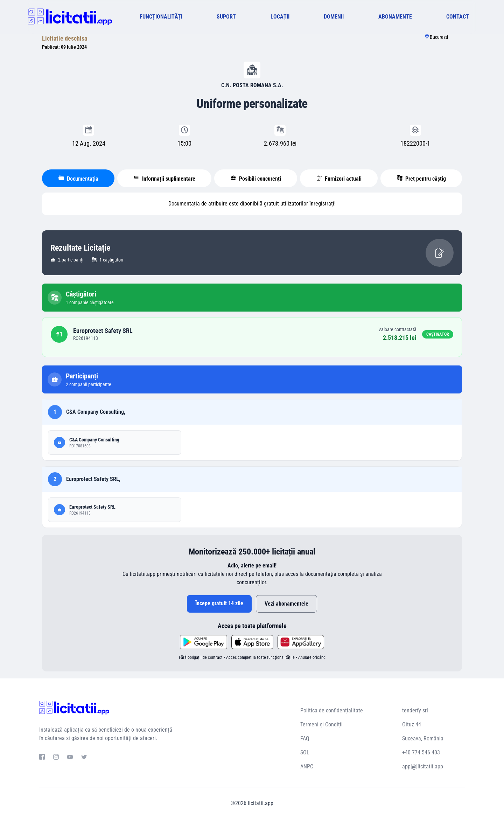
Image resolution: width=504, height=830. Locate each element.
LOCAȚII (280, 17)
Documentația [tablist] (78, 179)
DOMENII (334, 17)
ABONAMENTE (395, 17)
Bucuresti (439, 37)
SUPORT (226, 17)
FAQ (305, 738)
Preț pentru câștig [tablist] (421, 179)
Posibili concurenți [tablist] (256, 179)
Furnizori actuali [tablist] (339, 179)
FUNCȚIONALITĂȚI (161, 17)
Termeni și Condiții (321, 724)
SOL (305, 752)
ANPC (307, 766)
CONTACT (458, 17)
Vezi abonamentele (286, 604)
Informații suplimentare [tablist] (164, 179)
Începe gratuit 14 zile (219, 603)
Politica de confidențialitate (332, 710)
